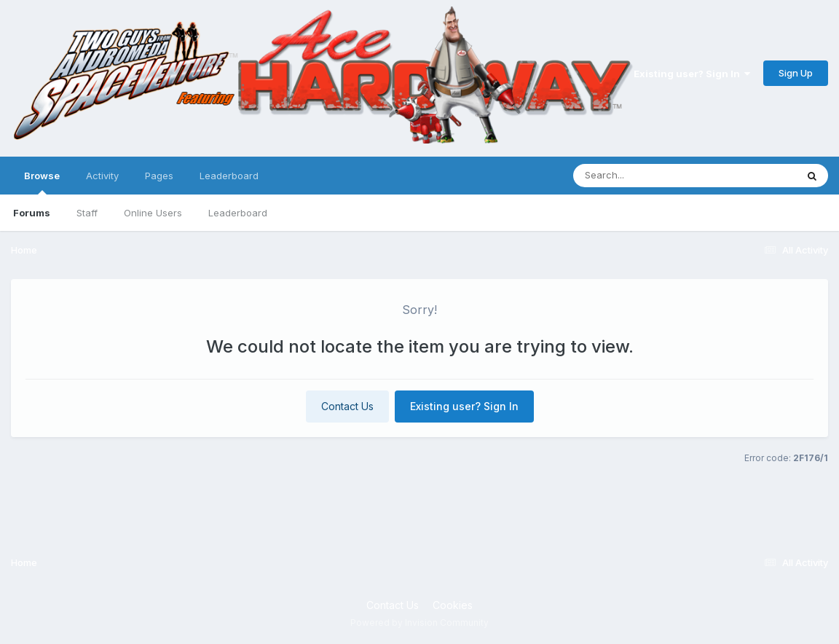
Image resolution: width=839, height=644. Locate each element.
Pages (159, 176)
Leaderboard (238, 213)
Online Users (153, 213)
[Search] (645, 176)
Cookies (453, 605)
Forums (32, 213)
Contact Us (347, 406)
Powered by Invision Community (419, 623)
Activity (102, 176)
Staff (87, 213)
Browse (42, 182)
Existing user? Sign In (692, 74)
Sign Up (796, 73)
